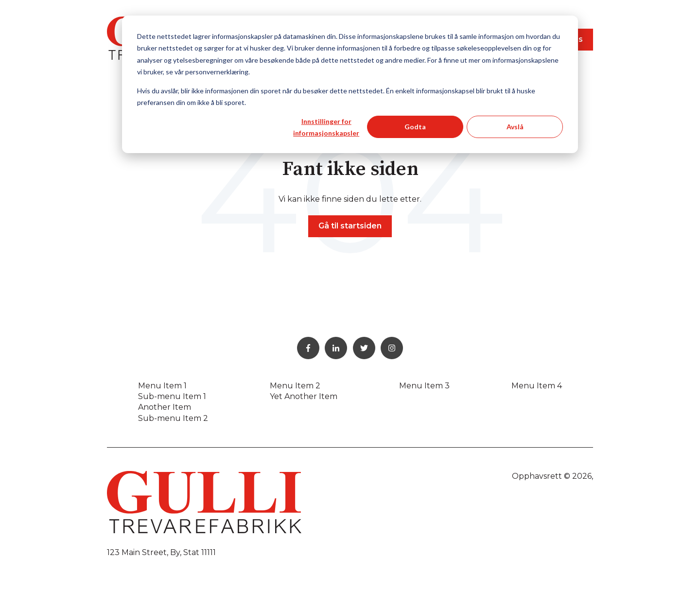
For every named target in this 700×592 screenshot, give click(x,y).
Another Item (165, 407)
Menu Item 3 (424, 386)
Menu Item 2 (295, 386)
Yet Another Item (304, 396)
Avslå (515, 127)
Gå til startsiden (350, 226)
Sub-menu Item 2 (173, 418)
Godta (415, 127)
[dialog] (350, 84)
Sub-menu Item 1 (172, 396)
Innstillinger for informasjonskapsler (326, 127)
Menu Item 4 (537, 386)
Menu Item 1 (162, 386)
